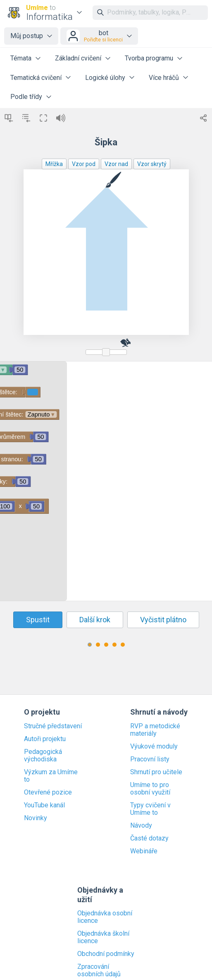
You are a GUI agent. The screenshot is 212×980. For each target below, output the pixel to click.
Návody (141, 826)
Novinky (36, 818)
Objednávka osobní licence (105, 917)
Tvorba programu (149, 58)
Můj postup (27, 36)
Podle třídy (26, 97)
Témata (21, 58)
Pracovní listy (150, 759)
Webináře (144, 851)
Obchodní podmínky (106, 954)
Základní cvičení (78, 58)
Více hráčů (164, 78)
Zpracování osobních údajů (99, 970)
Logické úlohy (105, 78)
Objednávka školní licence (103, 937)
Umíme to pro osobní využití (150, 789)
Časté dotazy (149, 838)
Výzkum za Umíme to (51, 776)
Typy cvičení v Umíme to (150, 809)
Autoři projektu (45, 739)
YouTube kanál (44, 805)
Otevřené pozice (48, 792)
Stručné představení (53, 726)
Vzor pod (84, 164)
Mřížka (54, 164)
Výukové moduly (154, 746)
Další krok (95, 620)
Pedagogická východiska (43, 756)
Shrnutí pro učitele (156, 772)
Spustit (38, 620)
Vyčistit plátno (163, 620)
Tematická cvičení (36, 78)
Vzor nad (116, 164)
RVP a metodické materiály (155, 730)
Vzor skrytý (152, 164)
